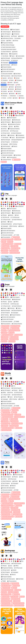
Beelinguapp (10, 551)
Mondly (8, 373)
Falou (7, 462)
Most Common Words (14, 103)
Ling (7, 194)
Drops (7, 285)
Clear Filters (5, 27)
